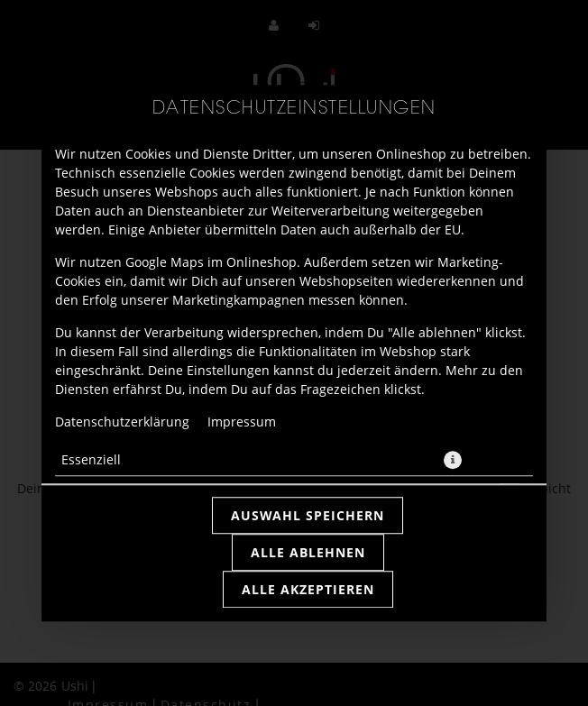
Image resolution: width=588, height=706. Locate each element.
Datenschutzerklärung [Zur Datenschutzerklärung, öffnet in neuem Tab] (122, 422)
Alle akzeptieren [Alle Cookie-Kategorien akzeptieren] (308, 589)
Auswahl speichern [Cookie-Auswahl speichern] (308, 515)
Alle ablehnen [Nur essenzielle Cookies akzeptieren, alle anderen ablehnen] (308, 552)
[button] (453, 460)
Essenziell (91, 459)
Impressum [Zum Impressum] (242, 422)
